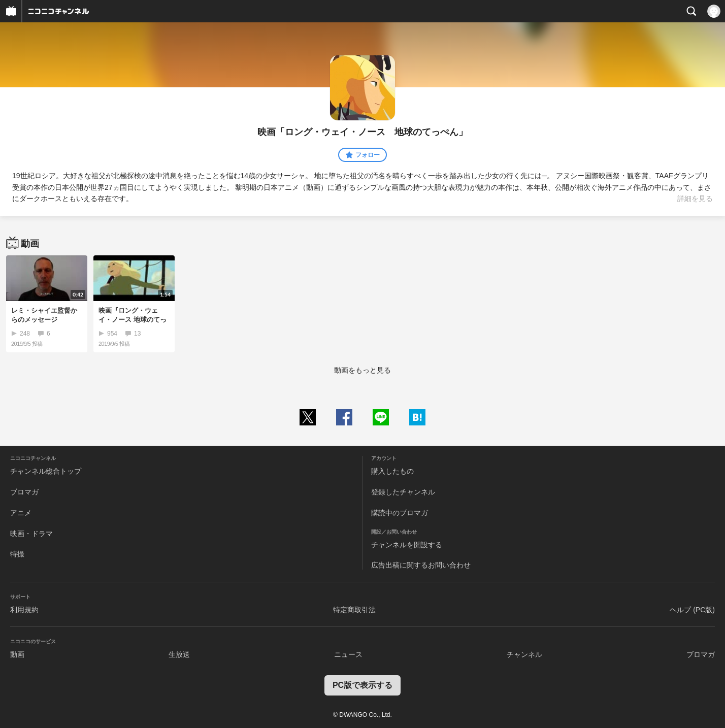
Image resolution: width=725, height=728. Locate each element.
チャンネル (524, 654)
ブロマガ (24, 492)
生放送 (179, 654)
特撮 (17, 554)
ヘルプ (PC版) (692, 610)
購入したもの (392, 471)
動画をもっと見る (362, 370)
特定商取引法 (354, 610)
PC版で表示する (362, 685)
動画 (17, 654)
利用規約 (24, 610)
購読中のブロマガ (400, 513)
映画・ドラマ (31, 534)
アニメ (21, 513)
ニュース (348, 654)
